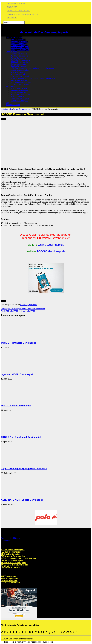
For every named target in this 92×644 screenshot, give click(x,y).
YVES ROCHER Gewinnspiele (14, 565)
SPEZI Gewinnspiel (19, 311)
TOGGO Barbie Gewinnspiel (16, 406)
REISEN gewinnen (9, 581)
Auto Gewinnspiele (18, 40)
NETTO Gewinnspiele (19, 72)
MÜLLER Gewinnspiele (20, 70)
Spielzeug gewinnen (28, 305)
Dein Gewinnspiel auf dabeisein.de (23, 14)
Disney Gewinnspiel (18, 58)
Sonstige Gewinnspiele (20, 50)
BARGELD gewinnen (10, 583)
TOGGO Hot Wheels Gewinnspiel (18, 343)
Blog (8, 103)
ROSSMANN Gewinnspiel (21, 82)
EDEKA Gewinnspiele (19, 62)
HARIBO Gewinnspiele (11, 552)
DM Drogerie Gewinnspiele (13, 556)
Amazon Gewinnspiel (19, 54)
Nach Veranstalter (13, 52)
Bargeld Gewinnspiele (19, 42)
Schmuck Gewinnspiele (20, 48)
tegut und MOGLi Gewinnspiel (17, 374)
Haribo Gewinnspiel (18, 64)
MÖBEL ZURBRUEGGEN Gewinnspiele (19, 558)
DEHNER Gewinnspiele (20, 56)
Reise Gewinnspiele (19, 44)
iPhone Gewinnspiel (19, 92)
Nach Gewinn (11, 86)
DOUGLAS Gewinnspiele (12, 561)
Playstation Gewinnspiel (20, 94)
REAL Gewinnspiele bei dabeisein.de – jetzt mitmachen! (33, 78)
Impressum (12, 18)
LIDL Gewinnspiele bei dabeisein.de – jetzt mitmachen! (32, 68)
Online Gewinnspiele (14, 38)
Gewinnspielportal (16, 3)
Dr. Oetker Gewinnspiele (20, 60)
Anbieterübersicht (13, 105)
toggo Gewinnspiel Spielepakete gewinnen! (24, 468)
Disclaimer (12, 7)
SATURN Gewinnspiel (19, 80)
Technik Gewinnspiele (19, 46)
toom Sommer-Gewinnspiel (23, 309)
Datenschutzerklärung (18, 11)
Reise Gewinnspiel (18, 97)
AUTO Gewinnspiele (19, 88)
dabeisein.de (6, 109)
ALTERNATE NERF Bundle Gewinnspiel (22, 500)
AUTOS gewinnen (9, 576)
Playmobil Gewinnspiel (20, 76)
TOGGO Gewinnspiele (51, 251)
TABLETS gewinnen (10, 578)
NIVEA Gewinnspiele (19, 74)
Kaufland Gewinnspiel (19, 66)
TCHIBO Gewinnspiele (20, 84)
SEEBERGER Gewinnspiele (13, 563)
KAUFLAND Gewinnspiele (13, 550)
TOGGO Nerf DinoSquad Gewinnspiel (21, 437)
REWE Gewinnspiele (10, 567)
